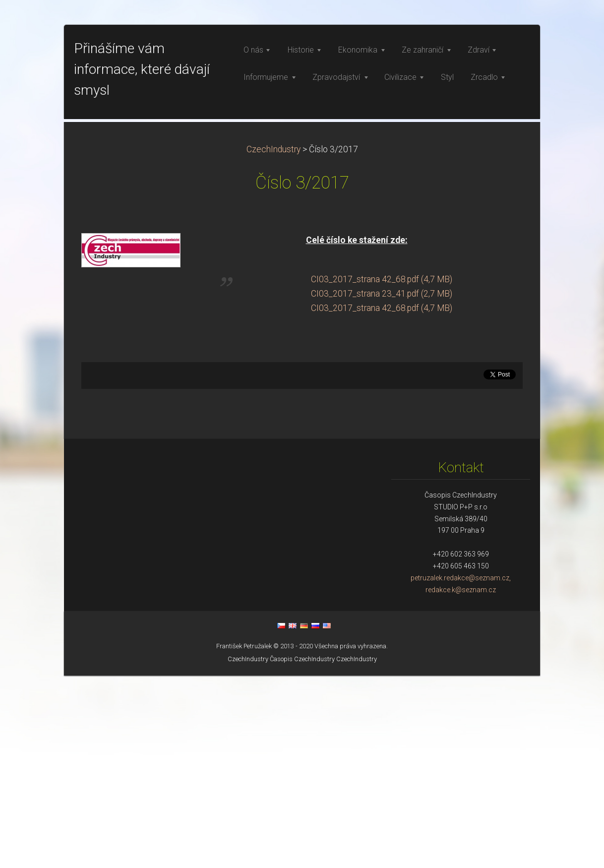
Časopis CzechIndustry (302, 851)
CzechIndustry (273, 342)
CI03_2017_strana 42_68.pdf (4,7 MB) (382, 472)
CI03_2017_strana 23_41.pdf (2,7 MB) (382, 486)
